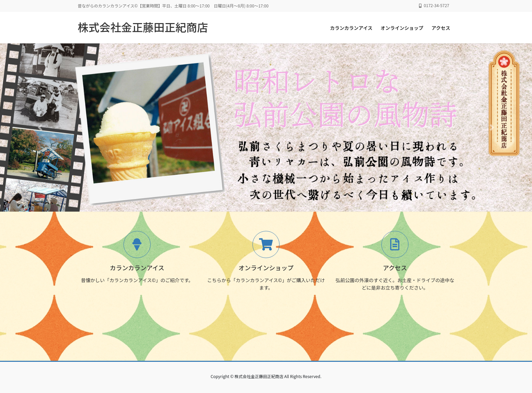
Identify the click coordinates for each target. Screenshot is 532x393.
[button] (40, 127)
